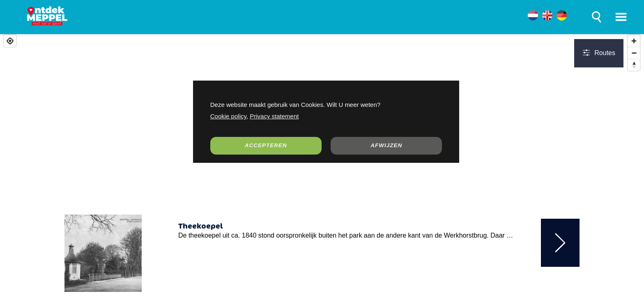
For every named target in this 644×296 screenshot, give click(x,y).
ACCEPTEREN (266, 145)
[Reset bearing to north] (634, 65)
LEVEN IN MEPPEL (199, 17)
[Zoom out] (634, 53)
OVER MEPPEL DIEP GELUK (401, 17)
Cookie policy (228, 116)
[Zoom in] (634, 41)
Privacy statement (274, 116)
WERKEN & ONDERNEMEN (292, 17)
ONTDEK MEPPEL (118, 17)
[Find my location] (10, 41)
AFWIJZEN (386, 145)
